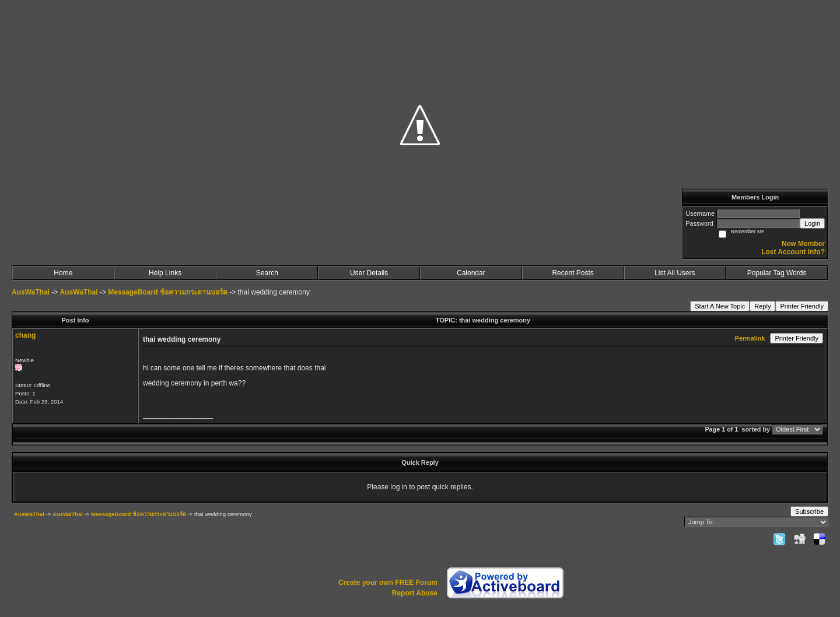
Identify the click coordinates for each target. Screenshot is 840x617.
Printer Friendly (802, 306)
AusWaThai (31, 292)
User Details (369, 273)
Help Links (165, 273)
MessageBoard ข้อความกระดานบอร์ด (168, 292)
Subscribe (809, 511)
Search (267, 273)
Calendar (471, 273)
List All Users (675, 273)
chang (25, 335)
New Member (803, 244)
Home (63, 273)
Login (812, 223)
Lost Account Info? (793, 252)
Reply (762, 306)
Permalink (750, 338)
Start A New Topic (720, 306)
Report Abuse (415, 593)
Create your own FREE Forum (388, 583)
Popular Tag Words (777, 273)
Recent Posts (573, 273)
